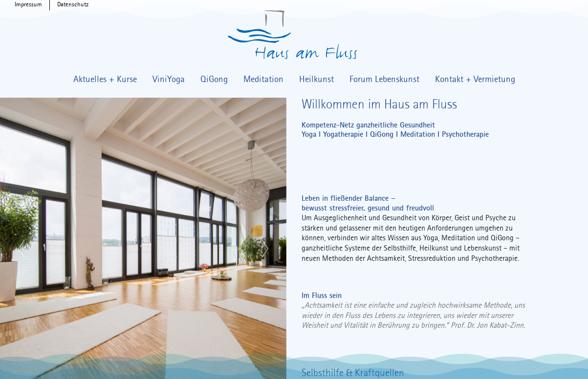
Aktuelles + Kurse (105, 80)
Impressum (28, 5)
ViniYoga (169, 80)
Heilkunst (316, 80)
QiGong (214, 80)
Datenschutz (73, 5)
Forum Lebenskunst (384, 80)
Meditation (263, 80)
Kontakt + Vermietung (475, 80)
